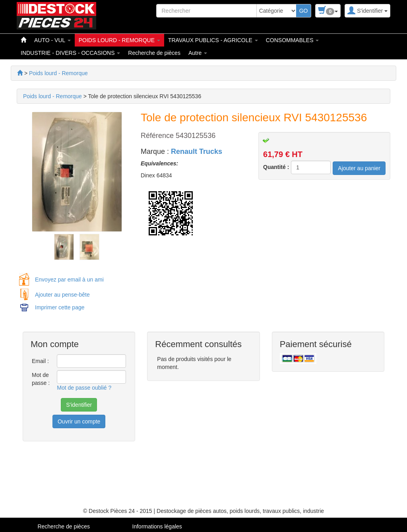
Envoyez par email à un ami (69, 280)
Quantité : (276, 167)
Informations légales (157, 526)
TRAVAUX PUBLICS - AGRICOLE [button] (213, 40)
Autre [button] (198, 53)
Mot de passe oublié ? (84, 388)
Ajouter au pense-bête (62, 295)
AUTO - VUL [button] (52, 40)
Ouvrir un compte (79, 421)
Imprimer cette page (60, 307)
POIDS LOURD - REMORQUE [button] (119, 40)
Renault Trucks (197, 151)
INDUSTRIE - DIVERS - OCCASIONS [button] (70, 53)
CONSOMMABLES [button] (293, 40)
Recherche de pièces (154, 53)
